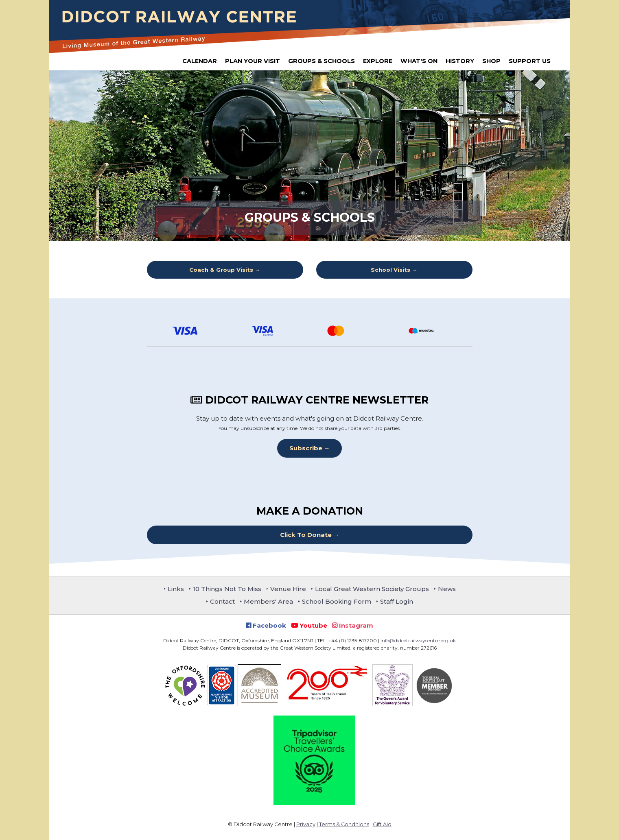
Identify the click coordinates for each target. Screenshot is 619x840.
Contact (222, 601)
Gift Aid (382, 824)
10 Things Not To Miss (227, 589)
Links (176, 589)
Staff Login (397, 601)
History (460, 61)
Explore (378, 61)
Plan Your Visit (253, 61)
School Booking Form (337, 601)
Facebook (266, 625)
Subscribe (306, 448)
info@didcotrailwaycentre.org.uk (418, 640)
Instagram (353, 625)
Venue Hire (288, 589)
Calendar (200, 61)
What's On (419, 61)
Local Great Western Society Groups (372, 589)
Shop (491, 61)
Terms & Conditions (344, 824)
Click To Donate (306, 535)
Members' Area (268, 601)
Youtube (309, 625)
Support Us (530, 61)
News (447, 589)
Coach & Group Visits (221, 270)
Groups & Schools (322, 61)
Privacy (306, 824)
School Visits (390, 270)
